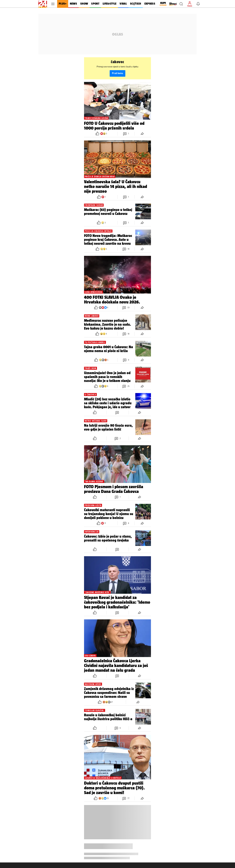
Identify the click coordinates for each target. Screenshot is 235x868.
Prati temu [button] (117, 73)
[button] (181, 4)
